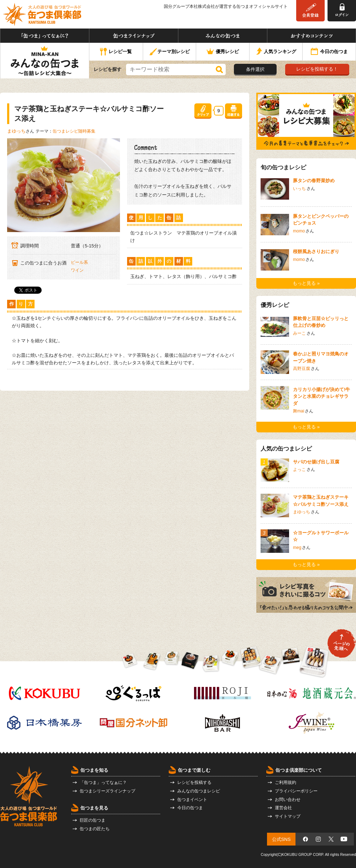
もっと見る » (306, 283)
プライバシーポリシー (296, 791)
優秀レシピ (223, 52)
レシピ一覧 (116, 52)
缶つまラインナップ (134, 36)
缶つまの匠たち (95, 829)
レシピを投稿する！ (317, 69)
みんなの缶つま (223, 36)
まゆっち (16, 131)
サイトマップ (288, 816)
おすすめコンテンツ (311, 36)
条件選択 (255, 69)
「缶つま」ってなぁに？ (45, 36)
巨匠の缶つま (93, 820)
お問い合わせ (288, 800)
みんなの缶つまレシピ (199, 791)
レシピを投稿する (194, 782)
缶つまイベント (192, 800)
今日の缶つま (329, 52)
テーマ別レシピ (169, 52)
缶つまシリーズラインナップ (108, 791)
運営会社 (283, 808)
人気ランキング (276, 52)
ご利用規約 (286, 782)
